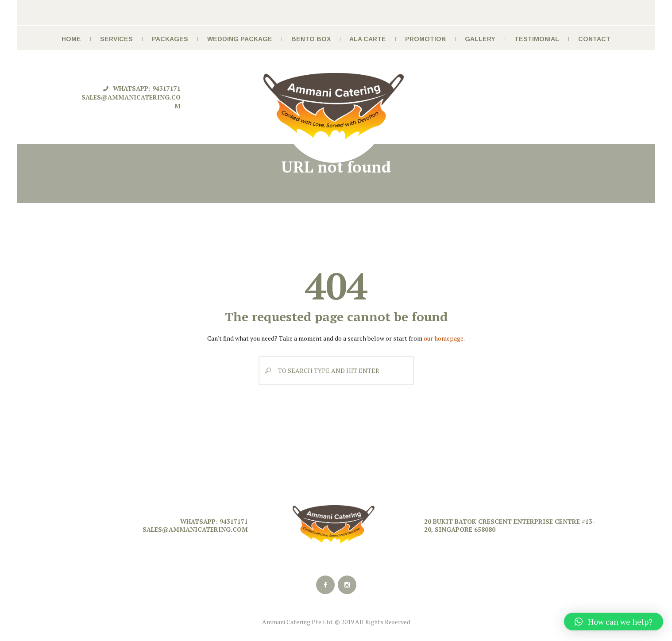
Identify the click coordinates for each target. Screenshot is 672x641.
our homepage (444, 338)
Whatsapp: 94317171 (147, 88)
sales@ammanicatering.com (195, 529)
